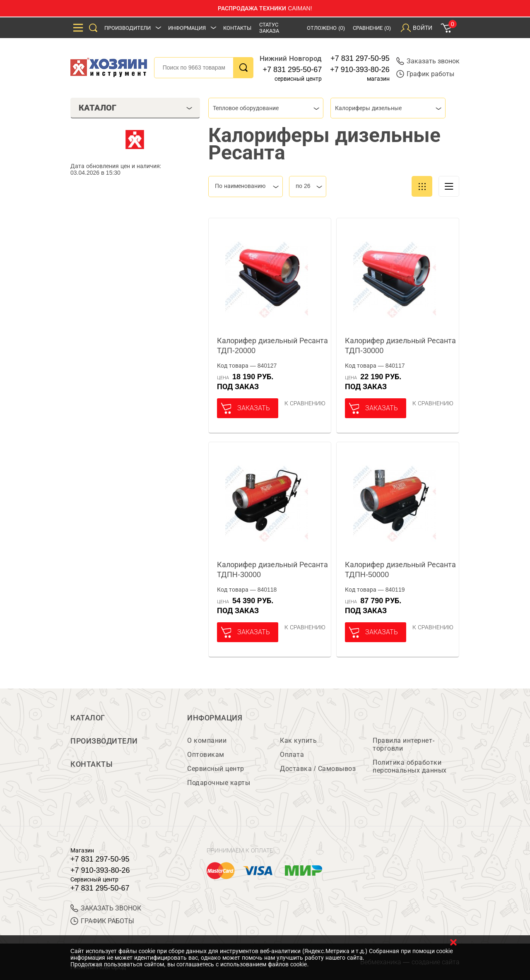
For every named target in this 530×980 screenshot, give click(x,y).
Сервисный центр (216, 769)
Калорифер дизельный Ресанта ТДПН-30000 (272, 570)
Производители (128, 28)
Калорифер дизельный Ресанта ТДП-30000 (400, 346)
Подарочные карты (219, 783)
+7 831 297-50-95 (360, 58)
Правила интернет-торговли (404, 744)
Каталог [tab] (136, 108)
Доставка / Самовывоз (318, 769)
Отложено (326, 28)
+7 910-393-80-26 (360, 70)
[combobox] (266, 108)
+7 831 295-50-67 (293, 70)
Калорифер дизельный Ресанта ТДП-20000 (272, 346)
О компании (207, 740)
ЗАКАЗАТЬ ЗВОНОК (106, 908)
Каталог (88, 718)
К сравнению (305, 403)
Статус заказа (269, 28)
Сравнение (372, 28)
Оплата (292, 755)
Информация (187, 28)
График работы (425, 74)
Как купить (298, 740)
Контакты (237, 28)
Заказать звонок (428, 61)
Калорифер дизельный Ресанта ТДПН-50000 (400, 570)
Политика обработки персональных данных (410, 766)
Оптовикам (206, 755)
